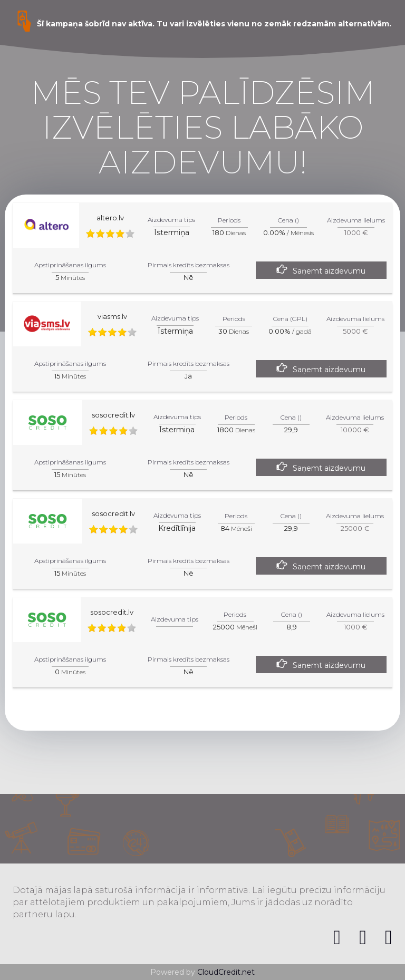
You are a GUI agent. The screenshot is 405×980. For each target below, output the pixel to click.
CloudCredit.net (226, 972)
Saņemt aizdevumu (329, 271)
